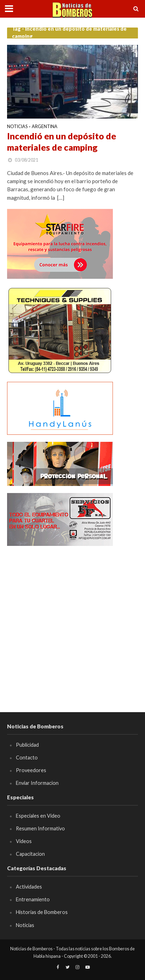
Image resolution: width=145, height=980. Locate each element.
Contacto (27, 757)
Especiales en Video (38, 816)
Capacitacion (30, 854)
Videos (24, 841)
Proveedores (31, 770)
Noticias (17, 127)
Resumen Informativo (40, 828)
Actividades (29, 887)
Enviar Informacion (37, 783)
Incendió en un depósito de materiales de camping (62, 142)
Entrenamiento (33, 899)
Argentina (45, 127)
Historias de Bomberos (42, 912)
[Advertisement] (72, 626)
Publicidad (27, 745)
